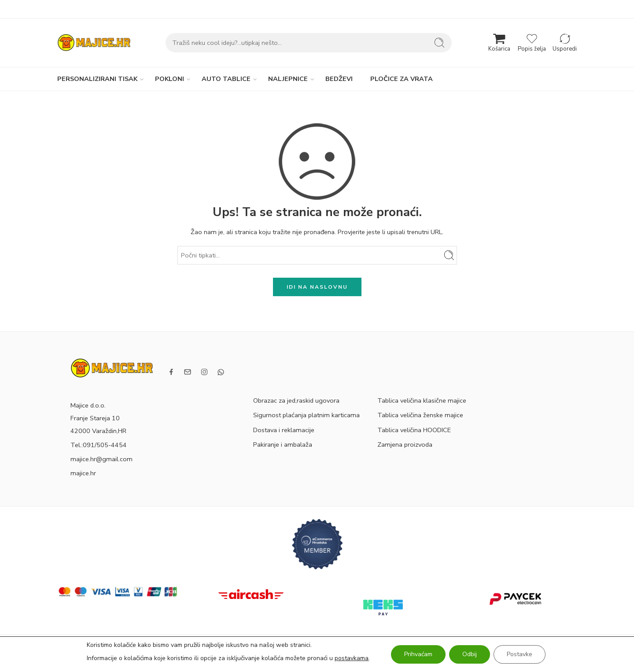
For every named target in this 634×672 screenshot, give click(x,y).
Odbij (470, 654)
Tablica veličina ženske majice (420, 415)
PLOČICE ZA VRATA (402, 79)
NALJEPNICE (288, 79)
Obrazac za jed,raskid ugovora (296, 400)
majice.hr (83, 473)
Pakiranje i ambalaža (283, 444)
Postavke (520, 654)
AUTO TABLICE (226, 79)
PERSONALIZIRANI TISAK (97, 79)
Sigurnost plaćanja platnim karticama (306, 415)
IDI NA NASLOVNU (317, 287)
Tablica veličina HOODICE (414, 430)
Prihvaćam (418, 654)
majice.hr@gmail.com (101, 459)
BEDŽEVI (339, 79)
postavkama (352, 658)
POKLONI (170, 79)
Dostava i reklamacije (284, 430)
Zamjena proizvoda (405, 444)
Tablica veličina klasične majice (422, 400)
